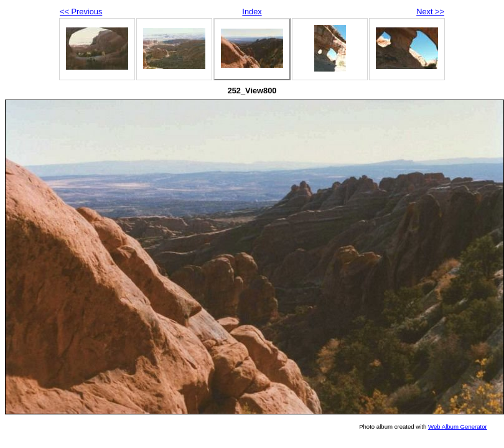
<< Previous (81, 12)
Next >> (430, 12)
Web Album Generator (458, 427)
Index (252, 12)
